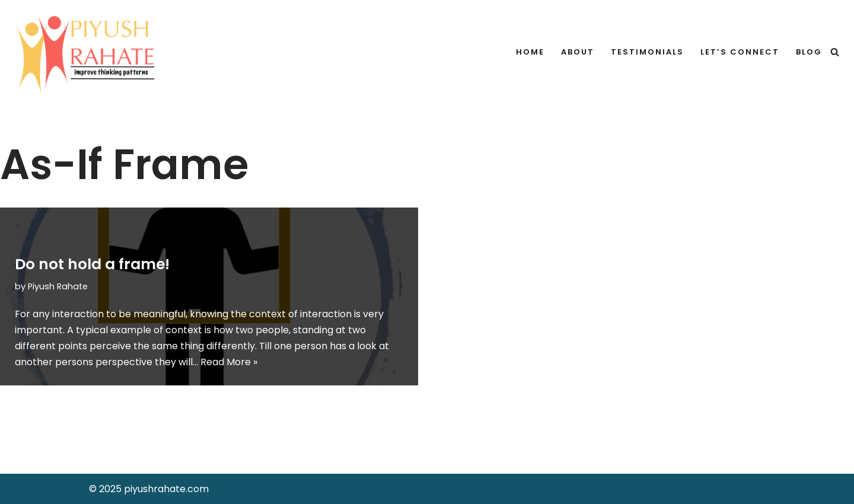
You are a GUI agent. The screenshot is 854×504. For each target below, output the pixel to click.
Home (530, 52)
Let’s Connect (740, 52)
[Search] (835, 52)
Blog (809, 52)
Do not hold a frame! (92, 264)
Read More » (229, 362)
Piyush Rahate (58, 286)
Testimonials (647, 52)
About (578, 52)
